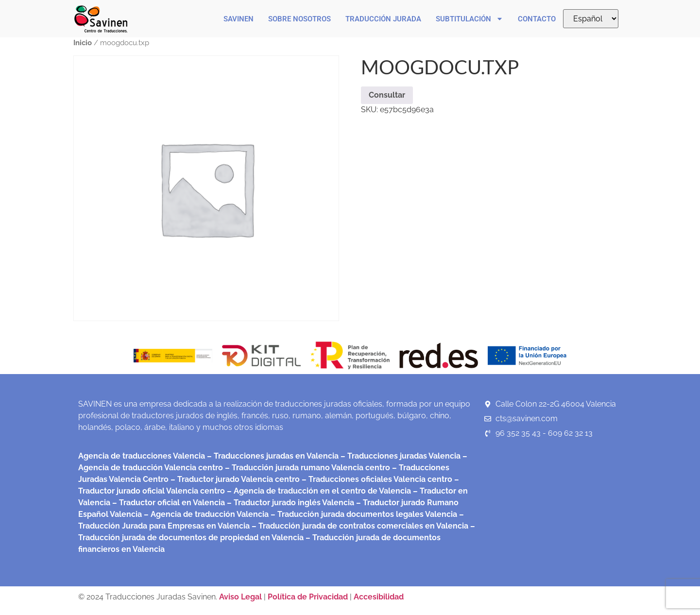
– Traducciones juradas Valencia (400, 456)
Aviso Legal (241, 597)
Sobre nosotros (299, 19)
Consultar (387, 95)
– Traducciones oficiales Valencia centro (376, 479)
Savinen (239, 19)
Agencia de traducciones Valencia (142, 456)
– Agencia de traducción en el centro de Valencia (318, 491)
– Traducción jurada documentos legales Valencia (363, 514)
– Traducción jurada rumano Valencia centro (307, 468)
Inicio (83, 43)
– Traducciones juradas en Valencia (272, 456)
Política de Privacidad (308, 597)
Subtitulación (470, 19)
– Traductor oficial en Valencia (169, 503)
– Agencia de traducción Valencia (205, 514)
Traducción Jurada (383, 19)
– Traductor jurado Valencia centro (234, 479)
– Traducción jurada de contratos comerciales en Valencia (359, 526)
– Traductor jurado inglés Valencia (290, 503)
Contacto (537, 19)
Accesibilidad (379, 597)
